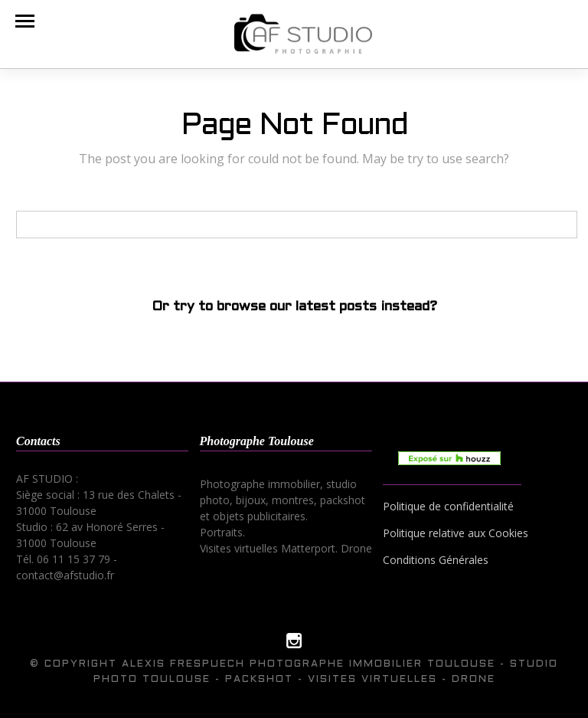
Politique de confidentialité (448, 506)
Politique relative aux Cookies (456, 533)
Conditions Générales (436, 560)
